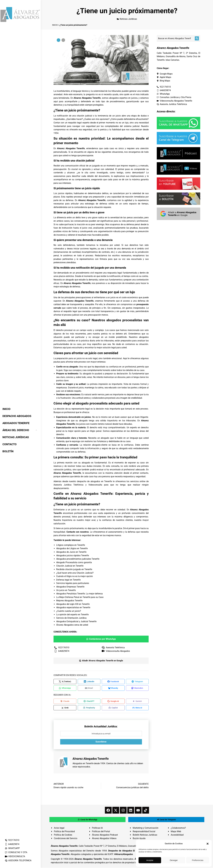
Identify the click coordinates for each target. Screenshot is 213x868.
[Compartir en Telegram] (137, 682)
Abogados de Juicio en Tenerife (71, 552)
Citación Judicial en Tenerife (70, 566)
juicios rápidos (65, 193)
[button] (208, 844)
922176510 (12, 840)
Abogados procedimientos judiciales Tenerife (78, 559)
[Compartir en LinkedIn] (89, 682)
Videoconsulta (95, 485)
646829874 (12, 844)
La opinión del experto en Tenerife (72, 615)
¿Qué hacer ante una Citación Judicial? (75, 573)
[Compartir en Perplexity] (89, 709)
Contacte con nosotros (78, 532)
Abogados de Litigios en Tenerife (72, 548)
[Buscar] (197, 38)
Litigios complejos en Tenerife (71, 545)
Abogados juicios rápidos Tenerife (73, 555)
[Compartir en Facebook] (113, 682)
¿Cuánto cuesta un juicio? (69, 611)
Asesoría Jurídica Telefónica (68, 485)
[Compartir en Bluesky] (113, 688)
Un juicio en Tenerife (66, 590)
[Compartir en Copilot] (113, 709)
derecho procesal (64, 330)
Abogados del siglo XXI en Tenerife (73, 604)
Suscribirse (101, 743)
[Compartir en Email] (89, 688)
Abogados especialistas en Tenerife (73, 607)
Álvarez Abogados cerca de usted (72, 625)
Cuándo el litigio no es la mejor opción (75, 576)
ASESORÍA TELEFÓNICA (18, 860)
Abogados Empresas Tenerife (70, 587)
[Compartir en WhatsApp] (65, 688)
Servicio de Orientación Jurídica (71, 618)
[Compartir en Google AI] (113, 702)
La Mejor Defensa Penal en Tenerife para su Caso (80, 597)
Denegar (174, 860)
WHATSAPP (12, 848)
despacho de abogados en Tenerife (94, 481)
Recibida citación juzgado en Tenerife (74, 569)
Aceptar (150, 860)
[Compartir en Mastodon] (137, 688)
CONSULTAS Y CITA (16, 852)
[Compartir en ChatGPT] (89, 702)
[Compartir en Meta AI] (137, 709)
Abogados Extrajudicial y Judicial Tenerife (76, 621)
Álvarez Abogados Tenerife (88, 860)
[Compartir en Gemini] (137, 702)
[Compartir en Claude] (65, 702)
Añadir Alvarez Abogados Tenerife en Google (101, 661)
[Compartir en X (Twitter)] (65, 682)
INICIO (55, 25)
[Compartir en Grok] (65, 709)
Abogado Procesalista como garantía (74, 562)
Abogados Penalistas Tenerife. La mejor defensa (79, 594)
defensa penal (133, 224)
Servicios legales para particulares (73, 583)
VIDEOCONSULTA (15, 856)
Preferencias (198, 860)
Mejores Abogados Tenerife (69, 601)
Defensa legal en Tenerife (68, 580)
